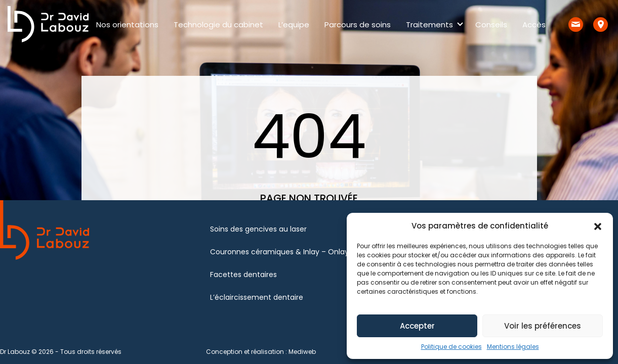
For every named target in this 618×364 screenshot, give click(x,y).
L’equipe (294, 25)
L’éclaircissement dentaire (257, 297)
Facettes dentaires (243, 275)
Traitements (429, 25)
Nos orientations (127, 25)
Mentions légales (513, 347)
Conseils (491, 25)
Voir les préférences (543, 326)
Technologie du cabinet (218, 25)
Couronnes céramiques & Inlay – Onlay (279, 252)
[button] (598, 226)
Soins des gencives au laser (258, 229)
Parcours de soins (358, 25)
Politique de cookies (451, 347)
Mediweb (302, 352)
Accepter (417, 326)
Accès (534, 25)
